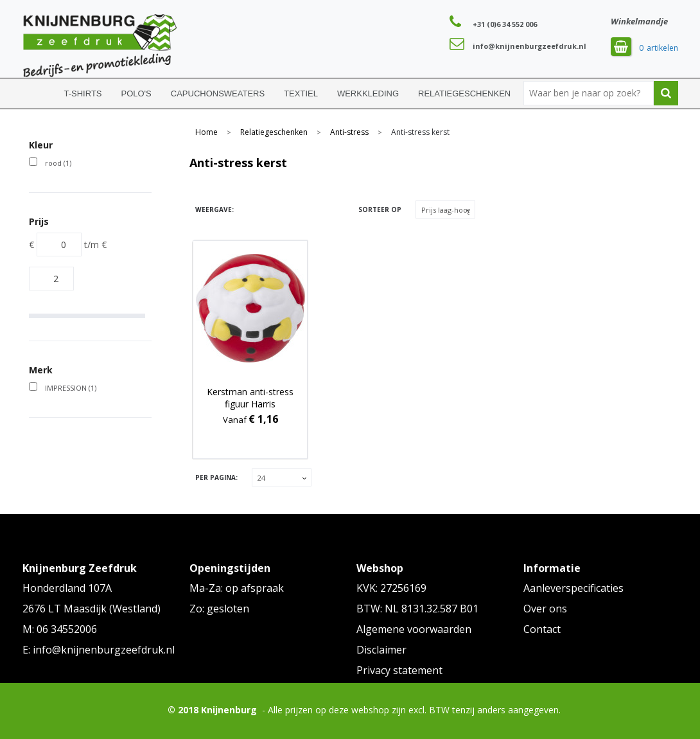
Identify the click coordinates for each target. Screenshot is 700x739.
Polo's (136, 93)
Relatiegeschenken (464, 93)
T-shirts (83, 93)
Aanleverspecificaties (573, 588)
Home (39, 93)
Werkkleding (368, 93)
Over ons (545, 609)
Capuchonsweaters (218, 93)
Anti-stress (349, 132)
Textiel (301, 93)
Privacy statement (399, 670)
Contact (542, 629)
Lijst (271, 210)
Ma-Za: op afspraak (237, 588)
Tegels (249, 210)
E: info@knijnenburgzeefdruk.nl (99, 650)
